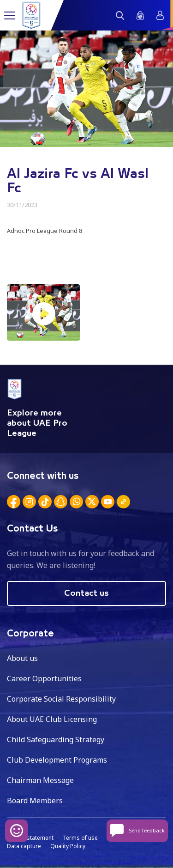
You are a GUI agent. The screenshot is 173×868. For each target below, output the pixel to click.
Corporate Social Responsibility (61, 699)
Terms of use (80, 838)
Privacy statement (30, 838)
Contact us (86, 593)
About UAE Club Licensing (52, 719)
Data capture (24, 846)
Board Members (35, 801)
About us (22, 658)
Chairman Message (40, 780)
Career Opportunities (44, 679)
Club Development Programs (57, 760)
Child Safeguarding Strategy (56, 740)
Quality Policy (68, 846)
